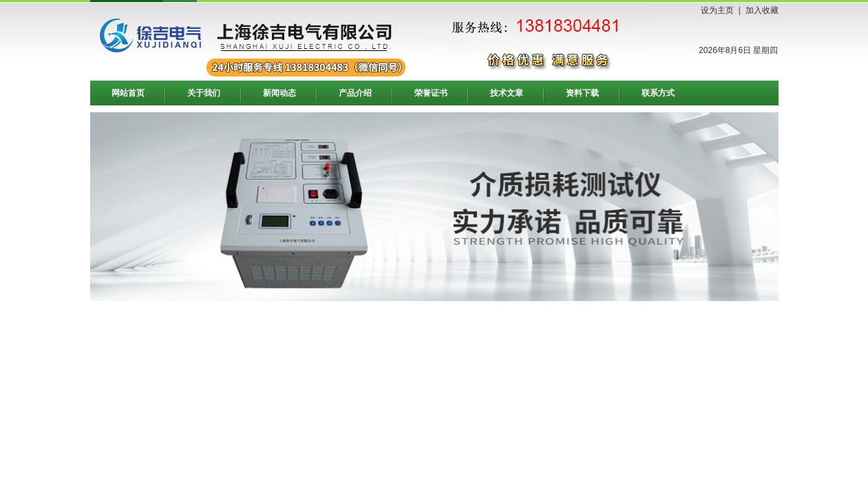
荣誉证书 (431, 93)
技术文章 (507, 93)
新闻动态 (279, 93)
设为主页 (717, 10)
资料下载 (582, 93)
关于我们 (204, 93)
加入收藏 (762, 10)
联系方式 (658, 93)
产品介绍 (355, 93)
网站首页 (128, 93)
